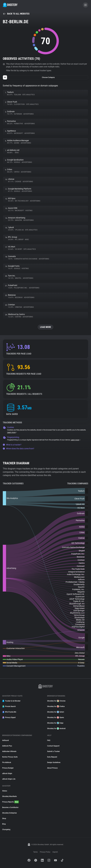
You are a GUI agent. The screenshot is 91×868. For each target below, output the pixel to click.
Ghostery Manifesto (10, 796)
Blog (4, 824)
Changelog (6, 830)
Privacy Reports (10, 802)
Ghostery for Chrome (56, 701)
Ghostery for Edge (55, 723)
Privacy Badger (8, 768)
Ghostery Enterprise (9, 813)
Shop (4, 818)
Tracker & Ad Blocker (11, 701)
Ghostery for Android (56, 729)
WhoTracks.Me (9, 712)
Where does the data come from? (18, 449)
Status (5, 791)
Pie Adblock (7, 762)
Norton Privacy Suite (10, 757)
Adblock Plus (7, 746)
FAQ (49, 740)
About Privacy (52, 768)
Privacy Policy (45, 852)
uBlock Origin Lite (9, 779)
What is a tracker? (12, 445)
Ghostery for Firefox (56, 706)
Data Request (52, 757)
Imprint (55, 852)
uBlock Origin (7, 773)
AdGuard (6, 740)
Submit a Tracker (53, 751)
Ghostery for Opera (56, 717)
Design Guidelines (54, 762)
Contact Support (53, 746)
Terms (35, 852)
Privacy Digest (9, 717)
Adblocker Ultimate (9, 751)
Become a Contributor (10, 807)
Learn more (12, 432)
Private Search (9, 706)
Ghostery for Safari (56, 712)
